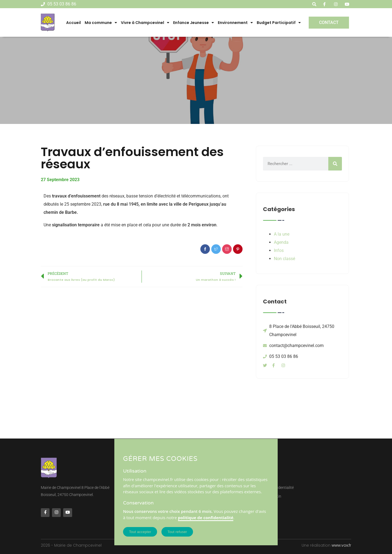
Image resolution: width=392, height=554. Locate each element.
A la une (282, 234)
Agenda (281, 242)
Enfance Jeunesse (194, 23)
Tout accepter (140, 532)
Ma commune (101, 23)
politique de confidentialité (206, 518)
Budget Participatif (279, 23)
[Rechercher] (335, 164)
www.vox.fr (341, 545)
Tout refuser (177, 532)
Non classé (284, 259)
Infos (279, 250)
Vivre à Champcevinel (145, 23)
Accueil (73, 23)
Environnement (235, 23)
